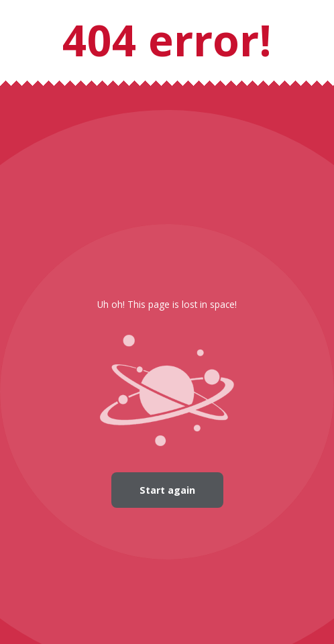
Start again (167, 490)
